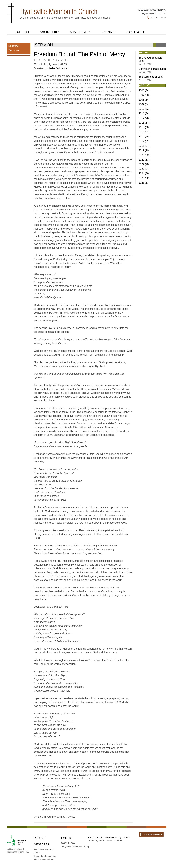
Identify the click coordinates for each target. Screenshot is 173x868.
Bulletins (14, 46)
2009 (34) (144, 104)
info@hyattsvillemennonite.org (75, 847)
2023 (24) (144, 169)
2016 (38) (144, 137)
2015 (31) (144, 132)
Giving (109, 32)
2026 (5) (143, 183)
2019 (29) (144, 150)
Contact (136, 32)
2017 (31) (144, 141)
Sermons (14, 50)
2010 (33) (144, 109)
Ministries (80, 32)
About (23, 32)
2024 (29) (144, 173)
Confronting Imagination (152, 70)
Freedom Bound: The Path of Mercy (80, 54)
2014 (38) (144, 127)
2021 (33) (144, 160)
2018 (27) (144, 146)
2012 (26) (144, 118)
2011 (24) (144, 114)
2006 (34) (144, 90)
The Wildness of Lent (151, 78)
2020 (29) (144, 155)
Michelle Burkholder (57, 68)
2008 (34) (144, 100)
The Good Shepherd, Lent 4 (151, 61)
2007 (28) (144, 95)
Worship (50, 32)
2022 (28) (144, 164)
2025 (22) (144, 178)
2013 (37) (144, 123)
